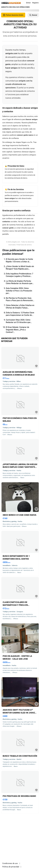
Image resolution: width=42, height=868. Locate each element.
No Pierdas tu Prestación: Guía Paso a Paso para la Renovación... (20, 299)
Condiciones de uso (10, 863)
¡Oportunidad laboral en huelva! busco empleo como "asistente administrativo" (20, 467)
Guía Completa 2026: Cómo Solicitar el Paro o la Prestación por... (19, 291)
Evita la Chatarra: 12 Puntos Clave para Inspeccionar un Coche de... (20, 314)
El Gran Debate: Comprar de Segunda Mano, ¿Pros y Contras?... (17, 330)
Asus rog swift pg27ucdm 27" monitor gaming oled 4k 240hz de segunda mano (19, 713)
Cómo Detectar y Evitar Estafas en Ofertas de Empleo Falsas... (20, 307)
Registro (35, 3)
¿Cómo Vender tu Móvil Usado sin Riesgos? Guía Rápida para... (20, 268)
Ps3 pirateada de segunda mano (19, 796)
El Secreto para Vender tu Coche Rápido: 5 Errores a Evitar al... (19, 260)
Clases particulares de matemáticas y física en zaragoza (15, 605)
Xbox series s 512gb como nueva (19, 515)
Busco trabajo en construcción (20, 756)
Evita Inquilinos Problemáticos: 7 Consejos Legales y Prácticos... (19, 275)
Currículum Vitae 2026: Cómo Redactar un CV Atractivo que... (19, 321)
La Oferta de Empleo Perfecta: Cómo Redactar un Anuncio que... (20, 282)
